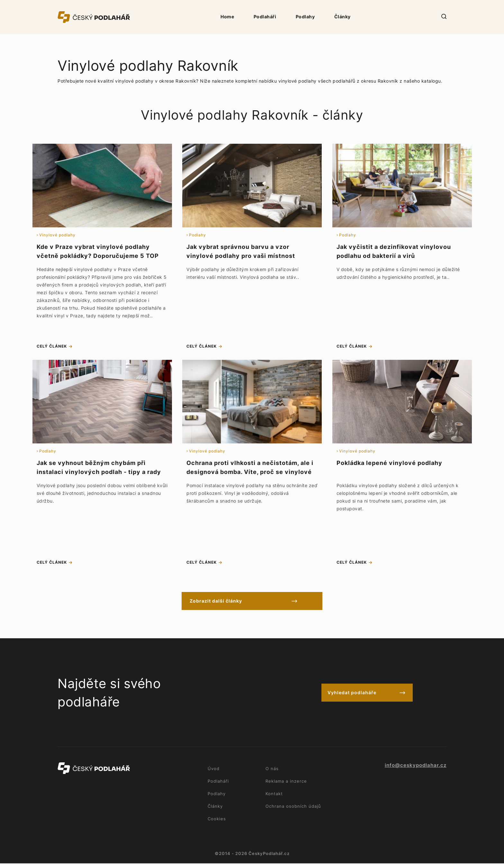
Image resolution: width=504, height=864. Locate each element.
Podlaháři (265, 17)
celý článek (52, 346)
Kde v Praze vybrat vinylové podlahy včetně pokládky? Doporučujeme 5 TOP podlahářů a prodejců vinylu (98, 256)
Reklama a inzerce (286, 782)
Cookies (217, 819)
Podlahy (305, 17)
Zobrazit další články (224, 601)
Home (227, 17)
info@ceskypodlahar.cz (416, 766)
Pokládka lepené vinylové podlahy (389, 463)
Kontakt (274, 794)
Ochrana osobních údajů (293, 807)
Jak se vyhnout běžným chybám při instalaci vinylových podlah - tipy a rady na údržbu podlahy (99, 472)
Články (342, 17)
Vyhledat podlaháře (352, 693)
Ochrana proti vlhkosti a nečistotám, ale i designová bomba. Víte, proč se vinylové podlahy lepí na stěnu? (250, 472)
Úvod (214, 769)
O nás (272, 769)
